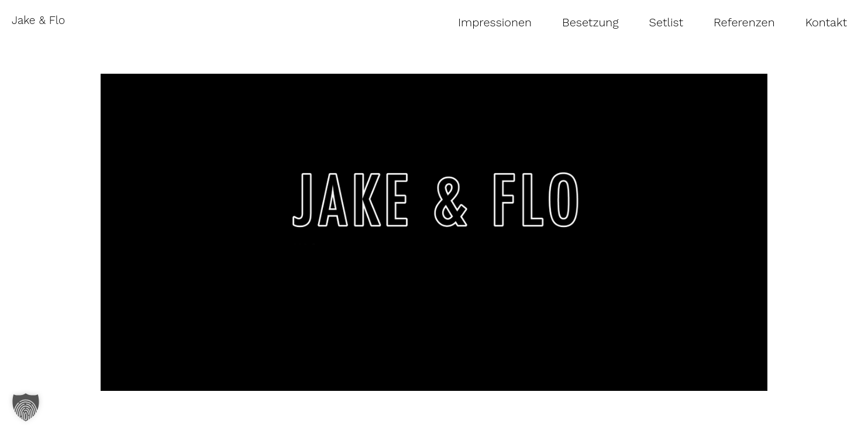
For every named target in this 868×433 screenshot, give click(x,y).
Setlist (666, 22)
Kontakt (826, 22)
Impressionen (495, 22)
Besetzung (590, 22)
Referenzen (744, 22)
